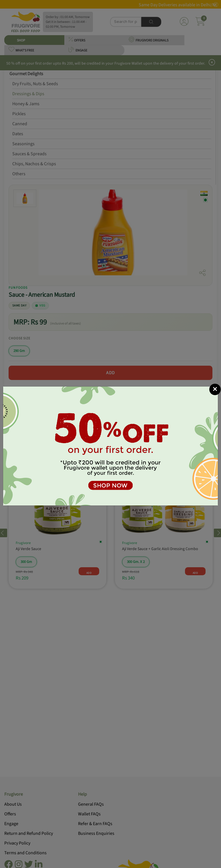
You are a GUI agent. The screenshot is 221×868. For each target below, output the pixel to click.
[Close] (215, 389)
